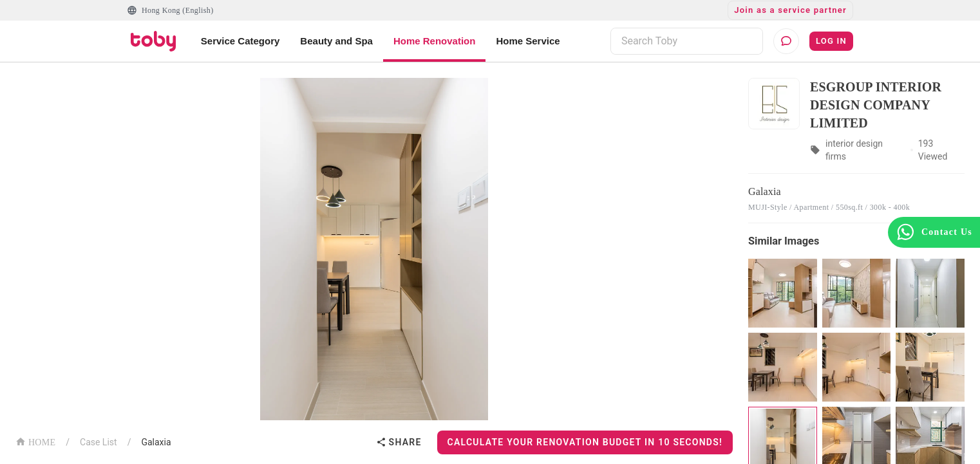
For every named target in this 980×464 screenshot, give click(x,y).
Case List (99, 442)
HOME (35, 441)
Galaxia (156, 442)
